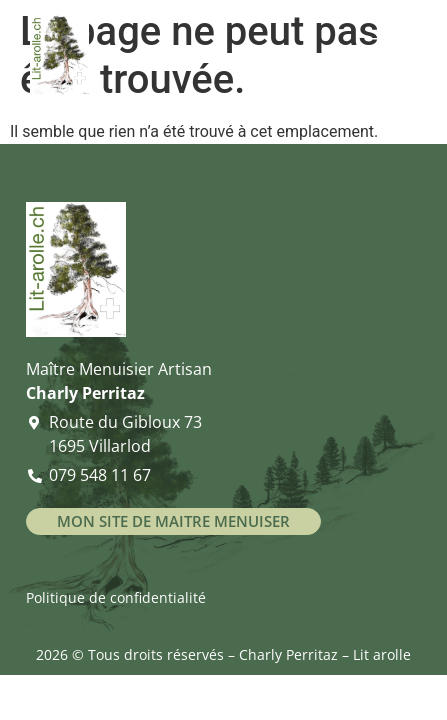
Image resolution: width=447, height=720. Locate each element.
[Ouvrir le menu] (392, 52)
